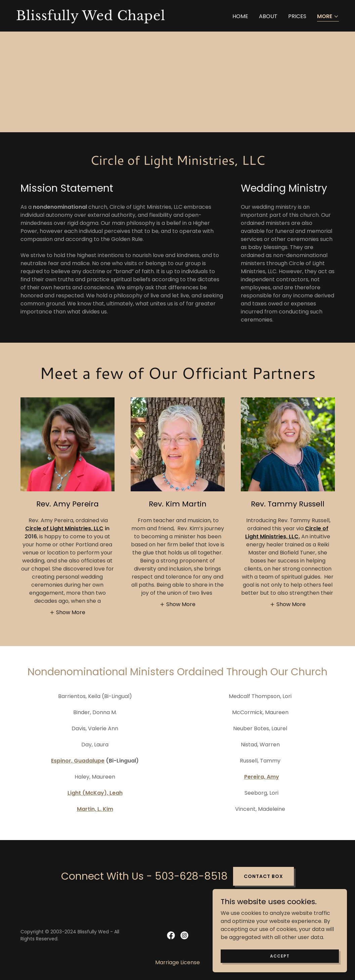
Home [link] (240, 16)
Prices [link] (297, 16)
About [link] (268, 16)
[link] (94, 18)
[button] (328, 17)
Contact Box (263, 876)
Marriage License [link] (177, 962)
